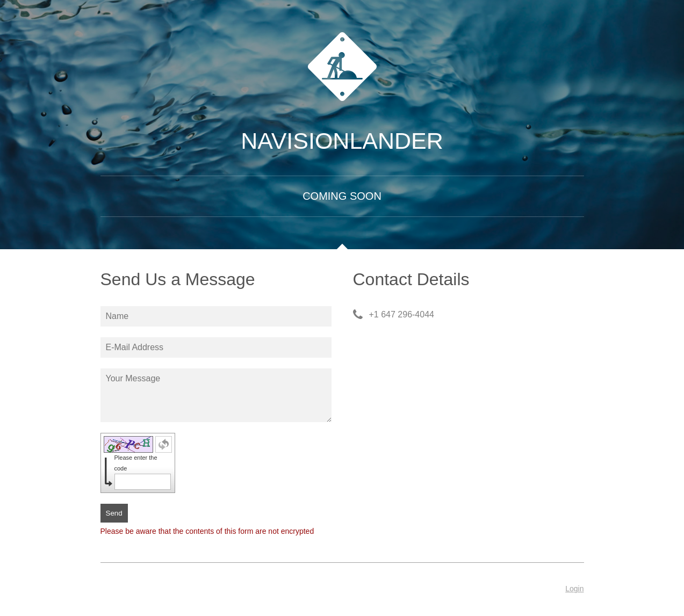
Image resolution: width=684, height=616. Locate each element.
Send (114, 513)
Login (574, 589)
